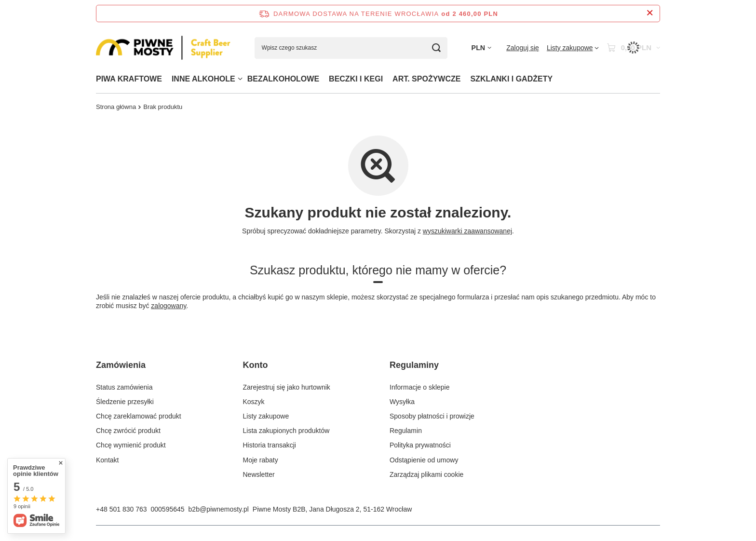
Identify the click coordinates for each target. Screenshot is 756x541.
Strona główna (116, 107)
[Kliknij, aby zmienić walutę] (482, 48)
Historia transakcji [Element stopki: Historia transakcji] (270, 445)
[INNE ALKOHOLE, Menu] (240, 79)
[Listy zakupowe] (573, 48)
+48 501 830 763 (121, 509)
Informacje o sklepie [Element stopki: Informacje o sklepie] (420, 387)
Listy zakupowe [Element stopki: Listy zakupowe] (266, 416)
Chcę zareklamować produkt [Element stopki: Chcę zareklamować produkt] (139, 416)
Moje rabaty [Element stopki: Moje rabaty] (261, 460)
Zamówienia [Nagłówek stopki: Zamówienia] (121, 365)
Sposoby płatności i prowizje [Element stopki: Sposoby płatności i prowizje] (432, 416)
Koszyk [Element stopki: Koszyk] (254, 402)
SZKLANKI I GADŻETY (511, 79)
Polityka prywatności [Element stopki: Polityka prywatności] (420, 445)
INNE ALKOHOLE (203, 79)
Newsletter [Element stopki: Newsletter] (259, 474)
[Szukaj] (437, 48)
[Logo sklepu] (163, 48)
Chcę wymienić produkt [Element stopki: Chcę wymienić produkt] (131, 445)
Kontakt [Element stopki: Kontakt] (107, 460)
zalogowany (169, 306)
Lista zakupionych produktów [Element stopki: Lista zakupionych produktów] (286, 431)
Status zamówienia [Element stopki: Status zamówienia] (124, 387)
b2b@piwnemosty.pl (219, 509)
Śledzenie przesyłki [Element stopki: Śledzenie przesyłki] (125, 402)
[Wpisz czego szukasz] (351, 48)
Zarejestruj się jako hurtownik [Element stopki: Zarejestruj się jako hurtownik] (287, 387)
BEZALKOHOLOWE (283, 79)
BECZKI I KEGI (356, 79)
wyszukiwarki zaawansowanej (467, 231)
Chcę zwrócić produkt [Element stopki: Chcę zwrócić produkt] (128, 431)
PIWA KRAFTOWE (129, 79)
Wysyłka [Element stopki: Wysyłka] (402, 402)
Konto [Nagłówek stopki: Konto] (256, 365)
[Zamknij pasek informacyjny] (650, 13)
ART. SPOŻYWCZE (426, 79)
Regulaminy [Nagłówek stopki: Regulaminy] (414, 365)
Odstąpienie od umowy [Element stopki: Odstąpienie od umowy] (424, 460)
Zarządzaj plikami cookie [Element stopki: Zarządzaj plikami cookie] (426, 474)
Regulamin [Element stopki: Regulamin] (406, 431)
